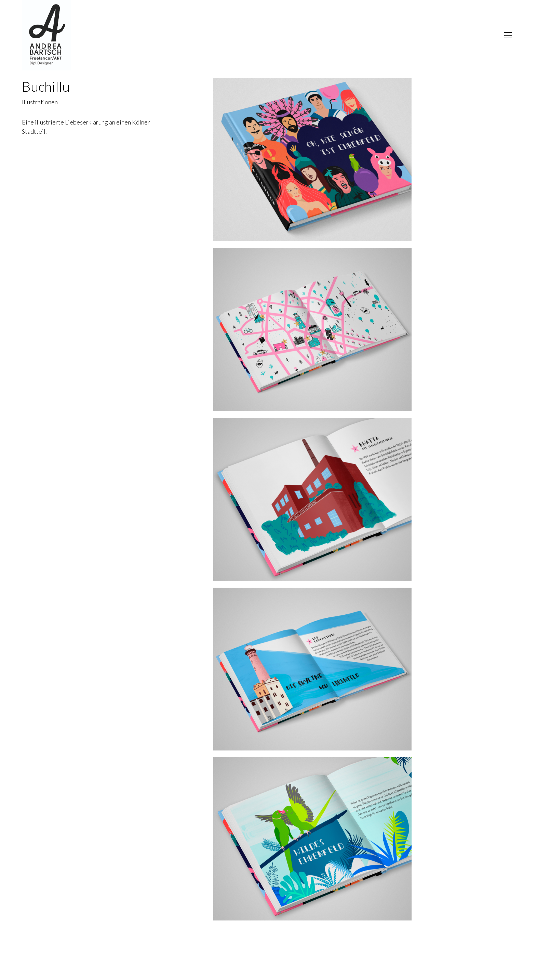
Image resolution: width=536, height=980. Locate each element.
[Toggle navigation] (508, 35)
